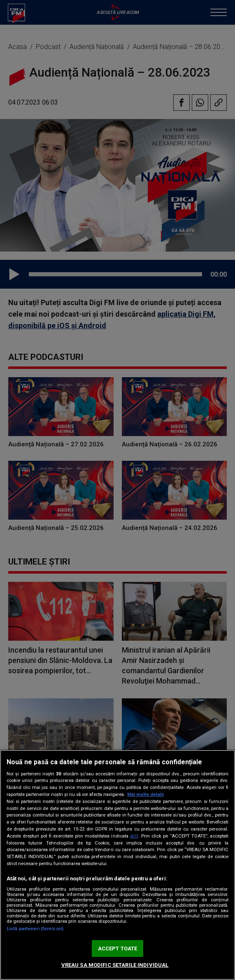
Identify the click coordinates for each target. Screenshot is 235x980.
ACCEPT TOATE (118, 948)
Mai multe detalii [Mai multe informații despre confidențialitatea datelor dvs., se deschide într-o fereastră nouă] (145, 794)
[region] (117, 865)
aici (134, 836)
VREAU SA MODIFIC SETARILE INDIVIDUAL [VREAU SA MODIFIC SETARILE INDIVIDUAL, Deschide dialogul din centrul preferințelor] (115, 965)
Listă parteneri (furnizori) (35, 929)
